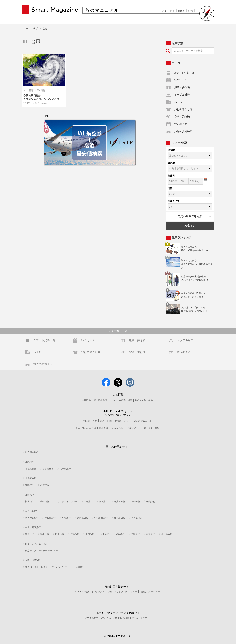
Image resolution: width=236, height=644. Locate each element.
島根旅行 (45, 534)
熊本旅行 (103, 501)
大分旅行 (88, 501)
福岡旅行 (30, 501)
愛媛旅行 (120, 534)
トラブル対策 (182, 95)
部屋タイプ (174, 201)
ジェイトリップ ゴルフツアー (122, 592)
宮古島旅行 (48, 469)
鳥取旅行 (30, 534)
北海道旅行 (31, 478)
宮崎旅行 (136, 501)
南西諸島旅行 (32, 511)
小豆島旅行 (167, 534)
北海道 (181, 11)
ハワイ (128, 421)
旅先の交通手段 (183, 131)
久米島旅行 (65, 469)
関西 (172, 11)
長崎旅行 (45, 501)
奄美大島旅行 (32, 518)
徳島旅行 (135, 534)
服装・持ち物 (182, 87)
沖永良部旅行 (101, 518)
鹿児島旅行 (120, 501)
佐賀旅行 (151, 501)
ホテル (178, 102)
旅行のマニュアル (143, 421)
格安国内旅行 (32, 452)
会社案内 (86, 400)
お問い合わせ (134, 428)
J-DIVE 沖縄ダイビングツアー (90, 592)
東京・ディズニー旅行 (36, 544)
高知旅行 (150, 534)
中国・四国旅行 (33, 527)
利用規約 (103, 428)
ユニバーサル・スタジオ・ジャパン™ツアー (47, 567)
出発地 (171, 150)
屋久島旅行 (50, 518)
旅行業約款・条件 (144, 400)
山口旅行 (90, 534)
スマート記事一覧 (184, 73)
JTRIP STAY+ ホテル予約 (98, 618)
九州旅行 (30, 495)
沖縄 (191, 11)
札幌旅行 (30, 485)
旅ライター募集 (151, 428)
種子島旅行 (120, 518)
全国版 (86, 421)
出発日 (171, 176)
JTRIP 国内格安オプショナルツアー (132, 618)
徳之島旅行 (83, 518)
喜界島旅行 (137, 518)
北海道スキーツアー (150, 592)
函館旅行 (45, 485)
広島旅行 (75, 534)
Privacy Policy (118, 428)
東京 (164, 11)
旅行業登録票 (125, 400)
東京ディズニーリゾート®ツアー (42, 551)
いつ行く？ (181, 80)
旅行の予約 (181, 124)
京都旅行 (80, 567)
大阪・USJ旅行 (33, 560)
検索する (190, 226)
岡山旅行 (60, 534)
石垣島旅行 (31, 469)
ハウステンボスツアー (66, 501)
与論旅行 (66, 518)
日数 (170, 188)
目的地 (171, 163)
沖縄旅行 (30, 462)
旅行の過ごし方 (183, 109)
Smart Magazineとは (86, 428)
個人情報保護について (105, 400)
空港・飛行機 (182, 117)
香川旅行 (105, 534)
